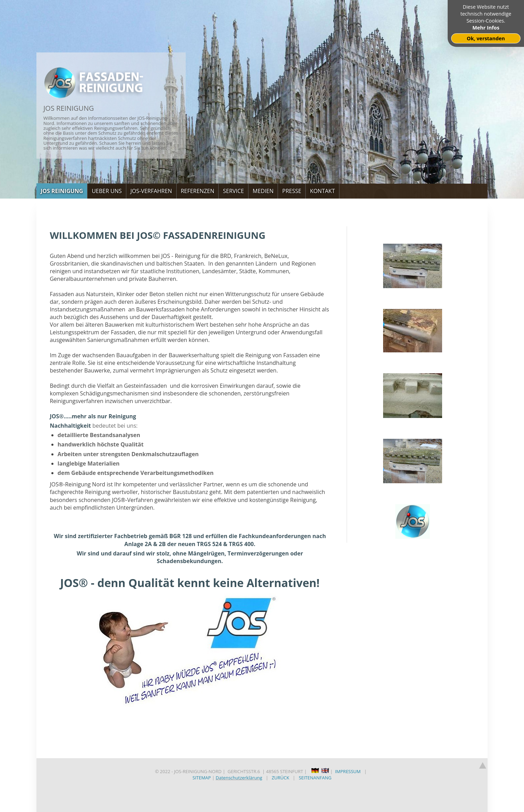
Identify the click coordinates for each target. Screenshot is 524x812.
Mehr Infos (486, 28)
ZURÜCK (281, 778)
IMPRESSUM (348, 771)
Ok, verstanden (486, 38)
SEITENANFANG (315, 778)
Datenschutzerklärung (239, 778)
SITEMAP (202, 778)
